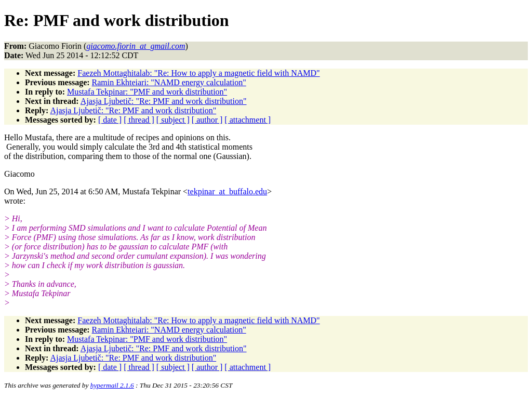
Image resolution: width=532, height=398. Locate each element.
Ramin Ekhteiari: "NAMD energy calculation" (169, 82)
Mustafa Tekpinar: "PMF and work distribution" (147, 92)
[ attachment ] (248, 120)
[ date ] (110, 120)
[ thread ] (139, 120)
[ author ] (207, 120)
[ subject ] (173, 120)
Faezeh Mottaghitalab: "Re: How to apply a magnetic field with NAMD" (198, 73)
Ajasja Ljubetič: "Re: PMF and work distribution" (164, 101)
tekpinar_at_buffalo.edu (227, 191)
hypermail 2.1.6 (112, 385)
